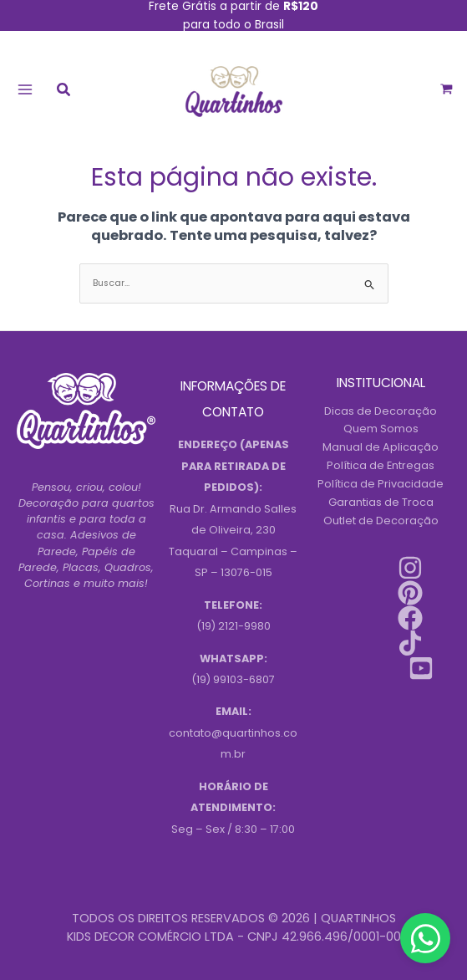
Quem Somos (381, 429)
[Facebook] (410, 618)
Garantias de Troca (381, 502)
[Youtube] (421, 668)
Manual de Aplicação (381, 447)
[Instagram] (410, 568)
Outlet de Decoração (381, 521)
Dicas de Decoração (381, 411)
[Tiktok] (410, 643)
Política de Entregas (381, 465)
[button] (64, 92)
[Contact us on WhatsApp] (425, 938)
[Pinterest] (410, 593)
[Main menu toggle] (25, 89)
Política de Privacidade (381, 484)
